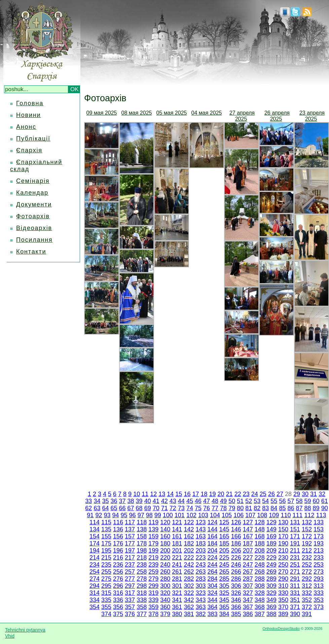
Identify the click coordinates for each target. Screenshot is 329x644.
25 (263, 494)
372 (307, 607)
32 (322, 494)
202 (189, 551)
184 (213, 543)
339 (153, 600)
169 (271, 536)
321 (177, 593)
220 (165, 558)
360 (165, 607)
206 (236, 551)
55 (274, 501)
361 (177, 607)
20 (221, 494)
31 (314, 494)
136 (118, 529)
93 (107, 515)
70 (156, 508)
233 (319, 558)
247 (248, 565)
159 (153, 536)
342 (189, 600)
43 (173, 501)
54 (265, 501)
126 (236, 522)
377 (142, 614)
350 (283, 600)
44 (181, 501)
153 (319, 529)
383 (213, 614)
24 (255, 494)
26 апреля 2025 (277, 116)
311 (295, 586)
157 (130, 536)
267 (248, 572)
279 (153, 579)
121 (177, 522)
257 (130, 572)
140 (165, 529)
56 (282, 501)
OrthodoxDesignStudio (281, 629)
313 (319, 586)
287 (248, 579)
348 (260, 600)
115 (106, 522)
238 (142, 565)
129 (271, 522)
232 (307, 558)
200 (165, 551)
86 (291, 508)
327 (248, 593)
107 (250, 515)
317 (130, 593)
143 (200, 529)
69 (148, 508)
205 (224, 551)
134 (95, 529)
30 (305, 494)
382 (200, 614)
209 (271, 551)
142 (189, 529)
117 (130, 522)
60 (316, 501)
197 (130, 551)
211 (295, 551)
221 (177, 558)
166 (236, 536)
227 (248, 558)
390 (295, 614)
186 (236, 543)
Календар (32, 193)
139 (153, 529)
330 (283, 593)
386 (248, 614)
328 (260, 593)
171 (295, 536)
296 (118, 586)
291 (295, 579)
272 (307, 572)
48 (215, 501)
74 (190, 508)
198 (142, 551)
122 (189, 522)
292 (307, 579)
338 (142, 600)
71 (164, 508)
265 (224, 572)
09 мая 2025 (102, 113)
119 (153, 522)
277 (130, 579)
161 (177, 536)
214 (95, 558)
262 (189, 572)
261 (177, 572)
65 (114, 508)
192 (307, 543)
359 (153, 607)
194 (95, 551)
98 (149, 515)
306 (236, 586)
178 (142, 543)
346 (236, 600)
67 (131, 508)
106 (239, 515)
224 (213, 558)
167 (248, 536)
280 (165, 579)
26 (271, 494)
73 (181, 508)
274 (95, 579)
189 (271, 543)
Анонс (26, 127)
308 (260, 586)
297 (130, 586)
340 (165, 600)
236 (118, 565)
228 (260, 558)
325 (224, 593)
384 (224, 614)
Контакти (31, 252)
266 (236, 572)
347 (248, 600)
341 (177, 600)
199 (153, 551)
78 (223, 508)
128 (260, 522)
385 (236, 614)
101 (180, 515)
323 (200, 593)
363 (200, 607)
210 (283, 551)
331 (295, 593)
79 (232, 508)
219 (153, 558)
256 (118, 572)
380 (177, 614)
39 (139, 501)
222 (189, 558)
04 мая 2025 (207, 113)
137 (130, 529)
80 (240, 508)
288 (260, 579)
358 (142, 607)
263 (200, 572)
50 (232, 501)
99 (158, 515)
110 (286, 515)
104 (215, 515)
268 (260, 572)
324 (213, 593)
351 (295, 600)
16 (187, 494)
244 (213, 565)
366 (236, 607)
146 (236, 529)
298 (142, 586)
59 (308, 501)
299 (153, 586)
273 (319, 572)
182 (189, 543)
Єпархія (29, 150)
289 (271, 579)
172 (307, 536)
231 (295, 558)
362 (189, 607)
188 (260, 543)
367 (248, 607)
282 (189, 579)
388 (271, 614)
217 (130, 558)
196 (118, 551)
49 (223, 501)
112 (309, 515)
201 (177, 551)
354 (95, 607)
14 (170, 494)
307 (248, 586)
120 (165, 522)
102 (191, 515)
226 (236, 558)
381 (189, 614)
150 (283, 529)
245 (224, 565)
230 (283, 558)
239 (153, 565)
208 (260, 551)
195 (106, 551)
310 (283, 586)
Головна (30, 103)
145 (224, 529)
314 (95, 593)
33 (88, 501)
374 (106, 614)
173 (319, 536)
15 (179, 494)
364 (213, 607)
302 (189, 586)
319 (153, 593)
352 (307, 600)
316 (118, 593)
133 (319, 522)
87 (299, 508)
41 (156, 501)
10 (137, 494)
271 (295, 572)
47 (207, 501)
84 (274, 508)
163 (200, 536)
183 (200, 543)
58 (299, 501)
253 (319, 565)
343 (200, 600)
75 (198, 508)
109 (274, 515)
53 (257, 501)
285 (224, 579)
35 (105, 501)
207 (248, 551)
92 (99, 515)
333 (319, 593)
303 (200, 586)
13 (162, 494)
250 (283, 565)
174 (95, 543)
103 (203, 515)
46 (198, 501)
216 (118, 558)
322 (189, 593)
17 (195, 494)
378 (153, 614)
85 (282, 508)
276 (118, 579)
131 (295, 522)
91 (90, 515)
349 (271, 600)
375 (118, 614)
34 (97, 501)
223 (200, 558)
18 (204, 494)
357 (130, 607)
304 (213, 586)
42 (164, 501)
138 (142, 529)
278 (142, 579)
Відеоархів (34, 228)
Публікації (33, 139)
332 (307, 593)
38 (131, 501)
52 (249, 501)
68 (139, 508)
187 (248, 543)
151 (295, 529)
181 (177, 543)
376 (130, 614)
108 (262, 515)
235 (106, 565)
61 (325, 501)
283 (200, 579)
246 (236, 565)
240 (165, 565)
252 (307, 565)
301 (177, 586)
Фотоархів (33, 216)
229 (271, 558)
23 (246, 494)
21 (229, 494)
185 (224, 543)
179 (153, 543)
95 (124, 515)
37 (122, 501)
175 (106, 543)
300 (165, 586)
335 (106, 600)
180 (165, 543)
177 (130, 543)
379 (165, 614)
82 (257, 508)
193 (319, 543)
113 (321, 515)
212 (307, 551)
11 (145, 494)
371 (295, 607)
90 (325, 508)
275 (106, 579)
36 (114, 501)
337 (130, 600)
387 (260, 614)
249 (271, 565)
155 (106, 536)
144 (213, 529)
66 (122, 508)
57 (291, 501)
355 (106, 607)
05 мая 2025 (172, 113)
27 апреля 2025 (242, 116)
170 (283, 536)
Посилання (34, 240)
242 (189, 565)
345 (224, 600)
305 (224, 586)
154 (95, 536)
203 (200, 551)
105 (227, 515)
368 (260, 607)
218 (142, 558)
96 (133, 515)
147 (248, 529)
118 (142, 522)
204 (213, 551)
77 (215, 508)
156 (118, 536)
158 (142, 536)
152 (307, 529)
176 (118, 543)
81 (249, 508)
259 (153, 572)
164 (213, 536)
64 (105, 508)
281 (177, 579)
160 (165, 536)
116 (118, 522)
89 (316, 508)
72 (173, 508)
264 (213, 572)
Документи (34, 204)
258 (142, 572)
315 (106, 593)
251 (295, 565)
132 (307, 522)
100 (168, 515)
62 (88, 508)
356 (118, 607)
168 (260, 536)
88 (308, 508)
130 (283, 522)
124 (213, 522)
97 (141, 515)
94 (116, 515)
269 (271, 572)
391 (307, 614)
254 (95, 572)
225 (224, 558)
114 (95, 522)
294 (95, 586)
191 (295, 543)
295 (106, 586)
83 (265, 508)
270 (283, 572)
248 (260, 565)
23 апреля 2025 (312, 116)
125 (224, 522)
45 (190, 501)
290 (283, 579)
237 (130, 565)
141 (177, 529)
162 (189, 536)
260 (165, 572)
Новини (28, 115)
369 (271, 607)
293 (319, 579)
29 (297, 494)
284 (213, 579)
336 (118, 600)
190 (283, 543)
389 (283, 614)
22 (238, 494)
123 (200, 522)
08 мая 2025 (137, 113)
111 (297, 515)
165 (224, 536)
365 (224, 607)
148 (260, 529)
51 (240, 501)
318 (142, 593)
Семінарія (33, 181)
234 (95, 565)
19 (213, 494)
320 (165, 593)
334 (95, 600)
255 (106, 572)
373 (319, 607)
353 (319, 600)
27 (280, 494)
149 (271, 529)
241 (177, 565)
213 (319, 551)
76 (207, 508)
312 (307, 586)
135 (106, 529)
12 (153, 494)
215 (106, 558)
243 (200, 565)
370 (283, 607)
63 (97, 508)
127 (248, 522)
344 (213, 600)
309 (271, 586)
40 (148, 501)
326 (236, 593)
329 (271, 593)
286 (236, 579)
